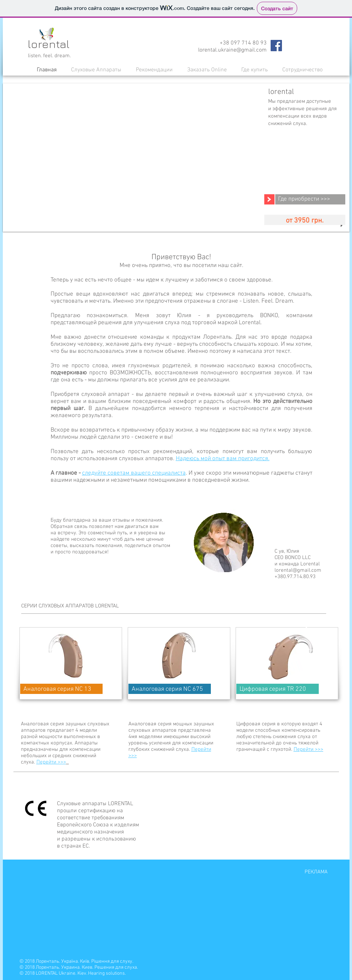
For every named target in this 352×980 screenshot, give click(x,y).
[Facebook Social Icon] (276, 46)
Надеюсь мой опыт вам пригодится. (223, 459)
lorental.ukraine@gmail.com (232, 50)
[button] (96, 70)
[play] (342, 225)
